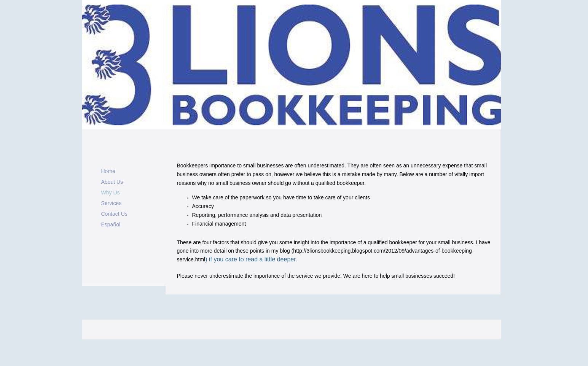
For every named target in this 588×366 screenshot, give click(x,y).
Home (108, 171)
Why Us (111, 193)
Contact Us (114, 214)
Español (111, 224)
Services (112, 203)
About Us (112, 182)
